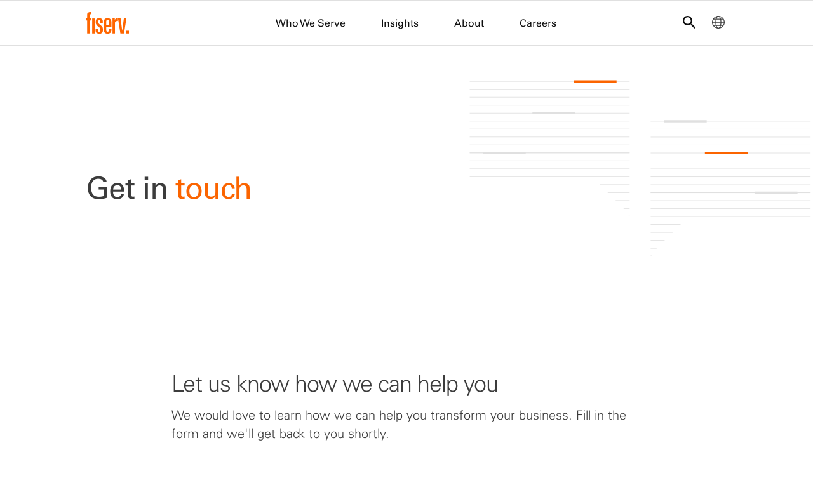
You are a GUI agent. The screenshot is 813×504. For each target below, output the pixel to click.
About (469, 23)
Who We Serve (311, 23)
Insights (400, 23)
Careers (538, 23)
